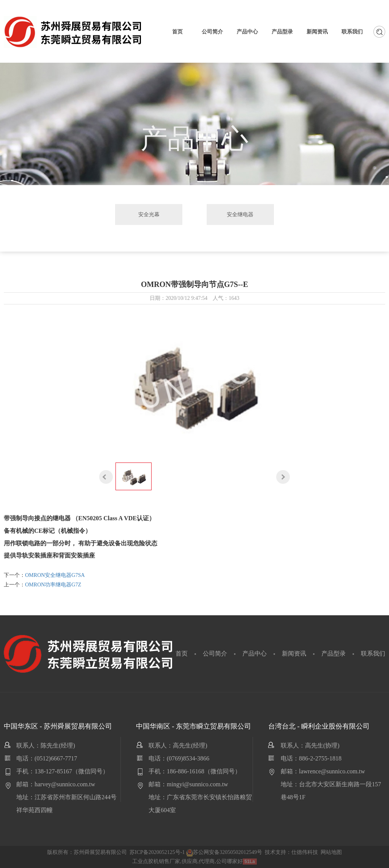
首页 (182, 653)
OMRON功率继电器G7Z (53, 585)
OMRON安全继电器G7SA (55, 575)
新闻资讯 (294, 653)
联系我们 (373, 653)
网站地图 (331, 852)
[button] (106, 477)
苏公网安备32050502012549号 (224, 852)
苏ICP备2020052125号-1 (157, 852)
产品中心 (255, 653)
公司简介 (215, 653)
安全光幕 (150, 214)
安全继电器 (239, 214)
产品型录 (334, 653)
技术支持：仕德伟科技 (291, 852)
